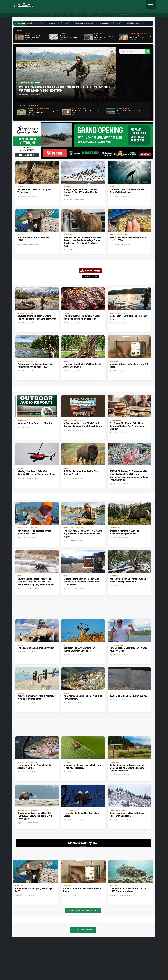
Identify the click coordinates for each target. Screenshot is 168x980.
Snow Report (115, 576)
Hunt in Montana (116, 645)
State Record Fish (127, 15)
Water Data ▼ (79, 15)
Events (66, 313)
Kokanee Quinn (115, 420)
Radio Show (66, 15)
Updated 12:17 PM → (146, 23)
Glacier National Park (118, 810)
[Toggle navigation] (151, 5)
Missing (20, 468)
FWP (111, 468)
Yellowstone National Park (28, 810)
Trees (66, 361)
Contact (140, 15)
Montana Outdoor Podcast (74, 420)
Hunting (36, 15)
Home (27, 15)
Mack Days (21, 235)
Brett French (115, 528)
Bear (19, 576)
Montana (21, 693)
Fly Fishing (114, 361)
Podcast (55, 15)
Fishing (45, 15)
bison (66, 468)
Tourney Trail (111, 15)
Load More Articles (83, 930)
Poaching (67, 187)
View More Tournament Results (83, 911)
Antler (20, 187)
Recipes (100, 15)
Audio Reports (23, 420)
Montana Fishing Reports (119, 235)
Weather (90, 15)
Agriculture (68, 235)
